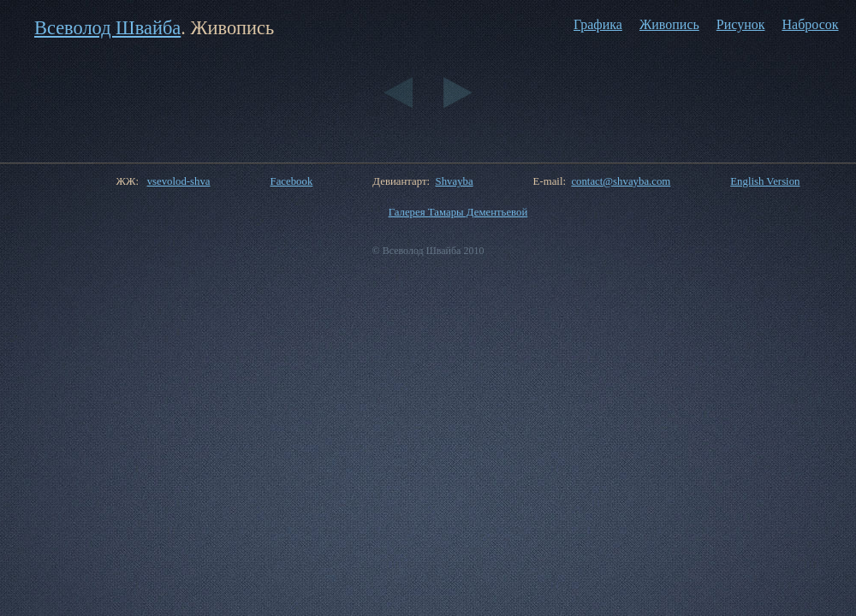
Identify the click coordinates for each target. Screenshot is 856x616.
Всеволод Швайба (107, 28)
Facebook (292, 181)
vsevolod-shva (179, 181)
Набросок (810, 24)
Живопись (669, 24)
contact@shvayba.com (621, 181)
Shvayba (455, 181)
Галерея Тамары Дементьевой (458, 212)
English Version (765, 181)
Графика (598, 24)
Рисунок (741, 24)
